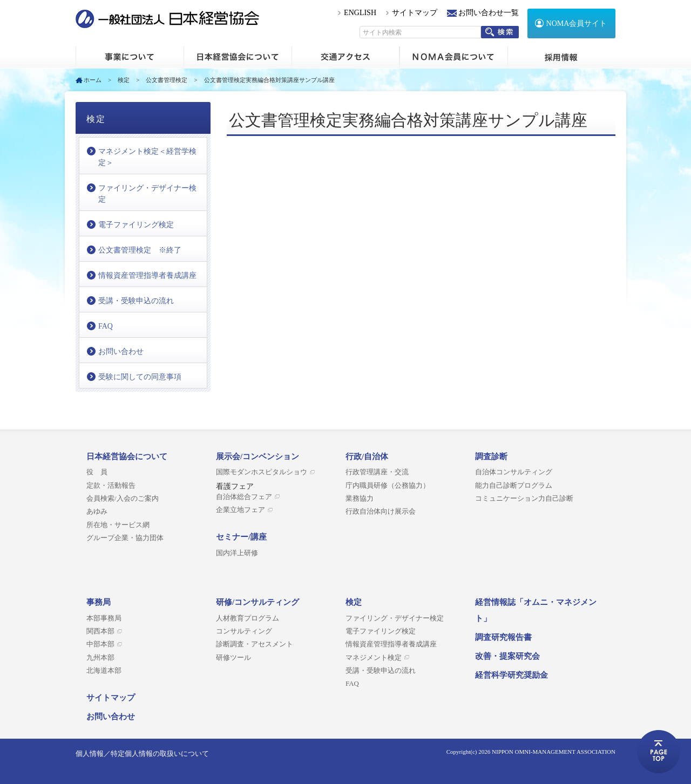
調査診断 (491, 456)
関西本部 (100, 631)
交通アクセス (345, 57)
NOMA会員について (453, 57)
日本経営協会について (238, 57)
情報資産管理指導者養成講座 (147, 275)
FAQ (106, 326)
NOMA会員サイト (577, 23)
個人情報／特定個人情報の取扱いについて (142, 754)
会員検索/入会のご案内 (123, 499)
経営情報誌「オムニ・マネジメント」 (536, 610)
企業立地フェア (241, 510)
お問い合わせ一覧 (489, 13)
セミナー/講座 (241, 537)
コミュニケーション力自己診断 (524, 499)
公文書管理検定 (167, 80)
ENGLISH (360, 13)
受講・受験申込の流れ (136, 301)
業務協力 (360, 499)
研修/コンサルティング (258, 602)
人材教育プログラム (248, 618)
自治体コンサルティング (514, 472)
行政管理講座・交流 (377, 472)
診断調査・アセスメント (255, 644)
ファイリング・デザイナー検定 (147, 194)
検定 (124, 80)
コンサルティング (244, 631)
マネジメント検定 (374, 658)
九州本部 (100, 658)
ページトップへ (659, 752)
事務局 (99, 602)
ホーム (130, 57)
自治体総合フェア (244, 497)
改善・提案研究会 (507, 656)
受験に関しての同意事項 (140, 377)
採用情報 (561, 57)
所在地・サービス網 (118, 525)
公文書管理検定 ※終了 (140, 250)
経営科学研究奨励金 (512, 675)
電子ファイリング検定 (136, 225)
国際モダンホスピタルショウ (262, 472)
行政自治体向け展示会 (381, 512)
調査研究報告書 (503, 637)
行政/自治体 (367, 456)
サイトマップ (415, 13)
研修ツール (233, 658)
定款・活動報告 (111, 486)
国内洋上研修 (237, 553)
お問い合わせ (121, 352)
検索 (500, 32)
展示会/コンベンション (258, 456)
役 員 (97, 472)
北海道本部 (104, 671)
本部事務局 (104, 618)
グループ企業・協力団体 (125, 538)
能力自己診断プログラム (514, 486)
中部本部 (100, 644)
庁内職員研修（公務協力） (388, 486)
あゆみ (97, 512)
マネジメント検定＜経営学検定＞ (147, 157)
